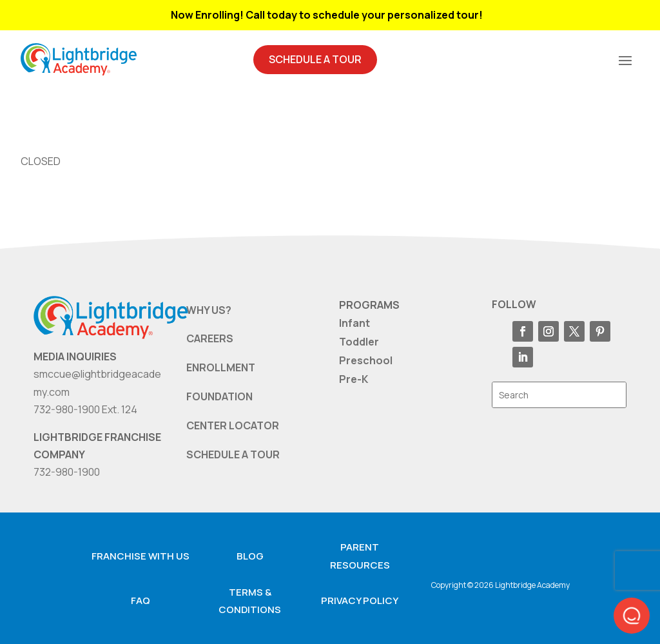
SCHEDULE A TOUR (233, 454)
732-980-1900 (67, 472)
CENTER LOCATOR (233, 425)
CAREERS (210, 338)
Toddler (359, 342)
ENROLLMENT (221, 367)
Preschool (366, 360)
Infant (354, 323)
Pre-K (354, 379)
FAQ (141, 600)
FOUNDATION (219, 396)
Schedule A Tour (315, 59)
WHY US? (209, 310)
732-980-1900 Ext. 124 (85, 409)
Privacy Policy (360, 600)
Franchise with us (141, 556)
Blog (250, 556)
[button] (632, 616)
